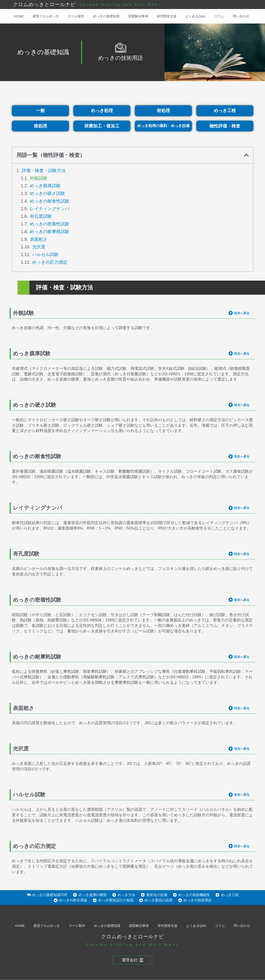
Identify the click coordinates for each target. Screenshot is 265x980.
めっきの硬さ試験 (47, 194)
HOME (19, 16)
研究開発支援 (167, 16)
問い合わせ (241, 16)
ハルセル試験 (45, 255)
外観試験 (39, 178)
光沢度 (39, 247)
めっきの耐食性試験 (50, 201)
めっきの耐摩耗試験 (50, 232)
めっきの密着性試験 (50, 224)
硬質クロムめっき (46, 16)
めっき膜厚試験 (45, 186)
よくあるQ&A (195, 16)
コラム (219, 16)
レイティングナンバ (50, 209)
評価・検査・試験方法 (44, 171)
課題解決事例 (138, 16)
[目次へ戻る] (231, 313)
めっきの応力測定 (50, 262)
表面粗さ (39, 239)
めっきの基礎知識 (106, 16)
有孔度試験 (41, 216)
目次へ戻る (242, 313)
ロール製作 (76, 16)
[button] (246, 155)
